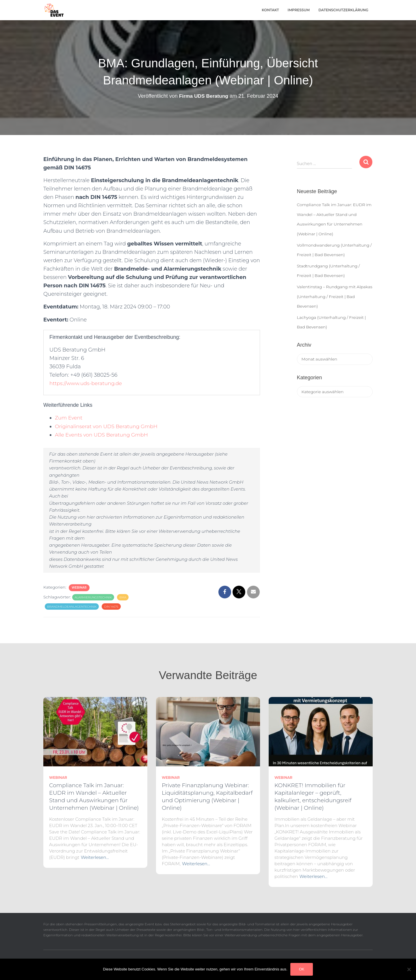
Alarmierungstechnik (93, 597)
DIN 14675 (111, 607)
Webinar (79, 588)
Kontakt (270, 10)
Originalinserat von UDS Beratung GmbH (108, 426)
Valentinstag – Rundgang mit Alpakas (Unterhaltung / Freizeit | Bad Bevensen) (335, 296)
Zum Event (69, 418)
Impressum (299, 10)
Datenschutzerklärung (343, 10)
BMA (123, 597)
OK (302, 969)
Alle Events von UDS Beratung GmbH (103, 435)
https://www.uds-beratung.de (87, 383)
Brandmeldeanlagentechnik (72, 607)
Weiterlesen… (95, 857)
